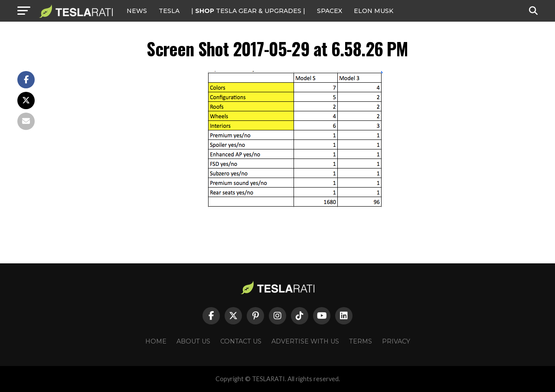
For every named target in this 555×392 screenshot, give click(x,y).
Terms (361, 341)
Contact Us (241, 341)
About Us (193, 341)
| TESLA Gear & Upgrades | (248, 11)
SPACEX (330, 11)
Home (156, 341)
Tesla (169, 11)
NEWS (137, 11)
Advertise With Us (305, 341)
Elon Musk (374, 11)
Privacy (396, 341)
